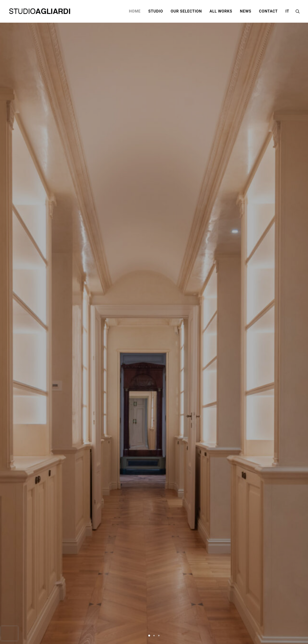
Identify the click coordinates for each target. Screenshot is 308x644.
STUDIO (156, 11)
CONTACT (268, 11)
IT (287, 11)
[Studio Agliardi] (40, 11)
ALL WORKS (221, 11)
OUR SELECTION (186, 11)
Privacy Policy (242, 601)
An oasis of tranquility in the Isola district (167, 466)
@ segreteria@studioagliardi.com (118, 616)
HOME (135, 11)
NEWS (246, 11)
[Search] (298, 11)
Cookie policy (241, 606)
